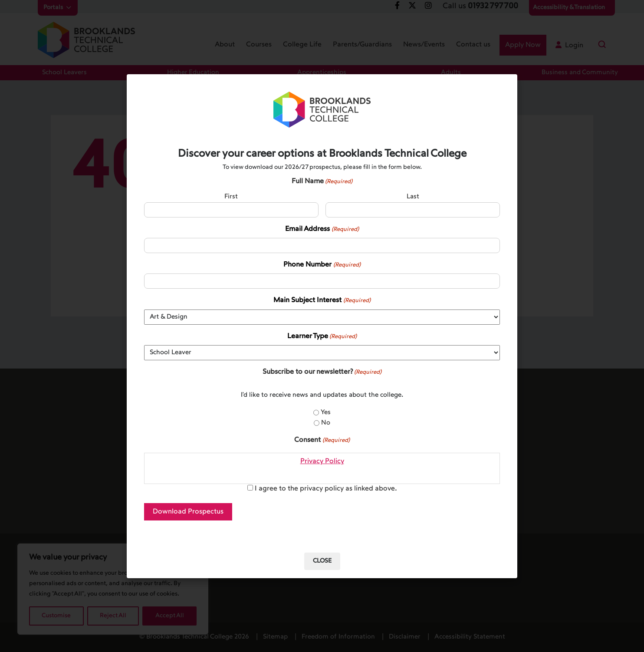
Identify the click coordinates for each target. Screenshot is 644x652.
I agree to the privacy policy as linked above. (326, 489)
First (231, 197)
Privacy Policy (322, 461)
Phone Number (322, 265)
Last (413, 197)
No (326, 423)
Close (322, 561)
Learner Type (322, 337)
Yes (326, 413)
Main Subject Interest (322, 301)
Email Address (322, 230)
